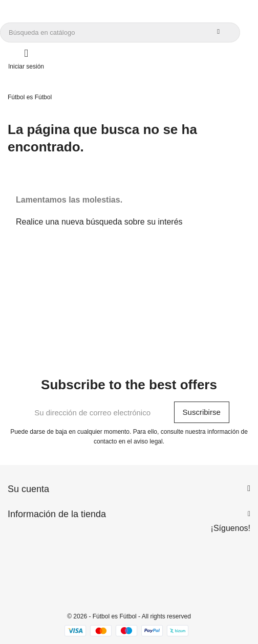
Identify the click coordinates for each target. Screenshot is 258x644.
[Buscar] (120, 32)
